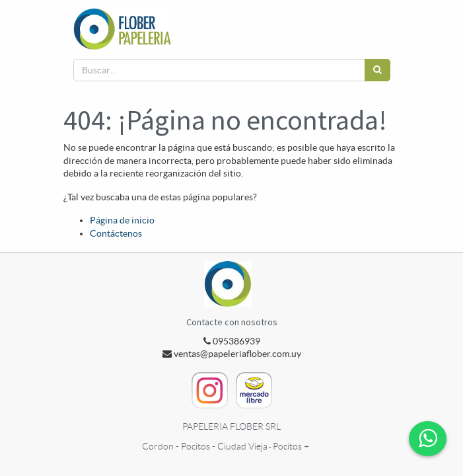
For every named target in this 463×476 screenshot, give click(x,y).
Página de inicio (122, 220)
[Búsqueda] (377, 70)
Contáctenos (116, 233)
